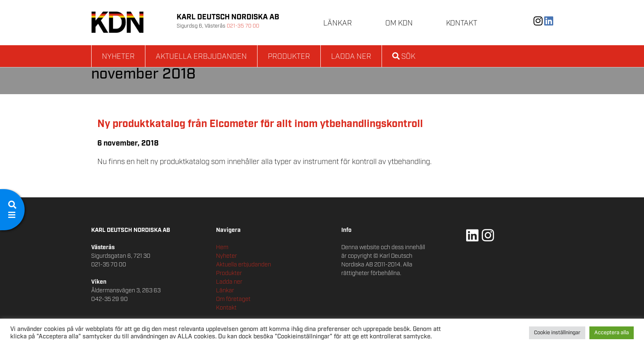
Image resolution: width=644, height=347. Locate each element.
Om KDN (399, 23)
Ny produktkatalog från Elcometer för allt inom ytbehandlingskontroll (260, 124)
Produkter (289, 57)
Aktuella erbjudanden (201, 57)
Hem (222, 248)
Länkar (338, 23)
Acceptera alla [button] (612, 333)
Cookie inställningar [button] (557, 333)
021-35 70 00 (243, 26)
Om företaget (233, 299)
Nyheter (118, 57)
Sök (404, 57)
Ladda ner (351, 57)
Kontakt (462, 23)
